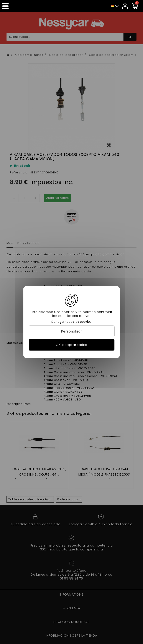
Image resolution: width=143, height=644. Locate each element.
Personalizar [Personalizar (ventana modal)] (71, 331)
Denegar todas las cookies (71, 322)
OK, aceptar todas (71, 345)
